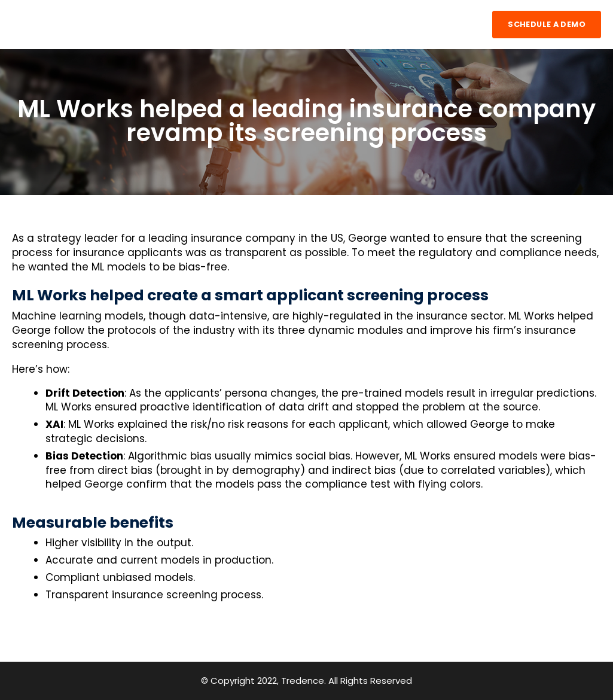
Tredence (303, 681)
